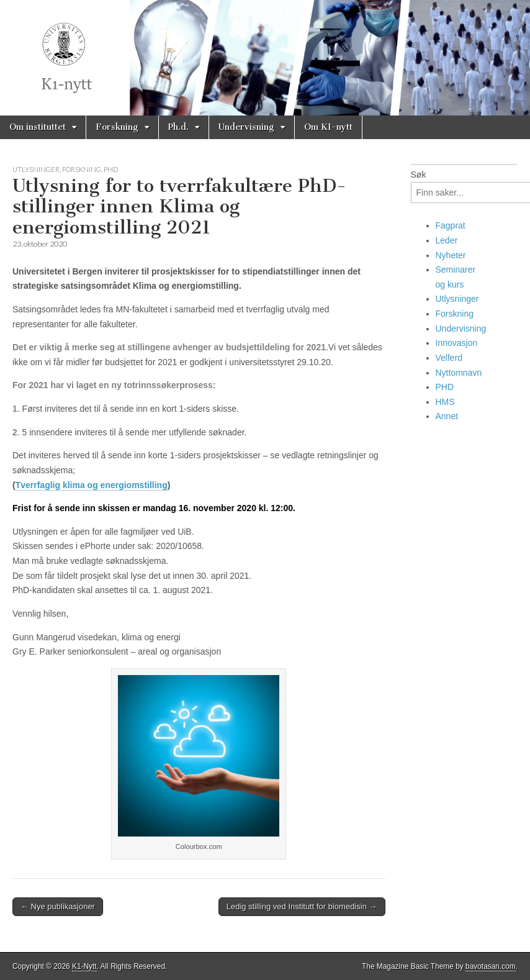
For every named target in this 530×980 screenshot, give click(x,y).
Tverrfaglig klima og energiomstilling (92, 485)
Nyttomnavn (459, 373)
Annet (447, 416)
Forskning (117, 127)
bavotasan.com (491, 966)
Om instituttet (38, 127)
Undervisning (246, 127)
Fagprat (451, 225)
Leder (447, 240)
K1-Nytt (84, 966)
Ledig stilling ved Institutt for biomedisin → (302, 906)
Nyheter (451, 255)
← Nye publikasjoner (58, 906)
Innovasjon (457, 343)
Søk (419, 175)
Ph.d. (178, 127)
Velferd (449, 358)
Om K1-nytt (328, 127)
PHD (111, 169)
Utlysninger (36, 169)
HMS (445, 402)
